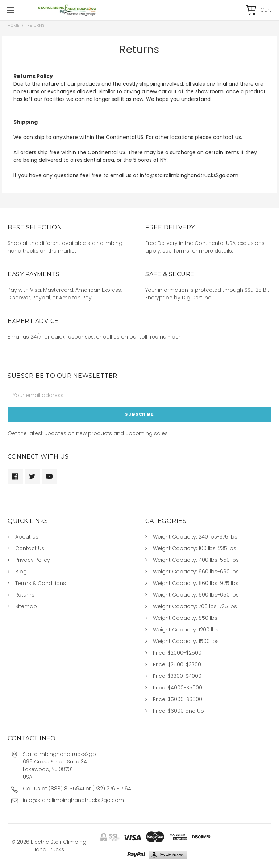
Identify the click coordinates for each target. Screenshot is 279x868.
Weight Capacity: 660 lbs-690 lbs (196, 572)
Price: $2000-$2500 (177, 653)
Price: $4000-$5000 (178, 688)
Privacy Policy (33, 560)
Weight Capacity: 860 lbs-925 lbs (196, 583)
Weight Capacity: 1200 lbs (186, 630)
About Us (27, 537)
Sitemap (26, 606)
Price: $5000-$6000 (178, 699)
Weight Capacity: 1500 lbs (186, 641)
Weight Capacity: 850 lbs (185, 618)
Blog (21, 572)
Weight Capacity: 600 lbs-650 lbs (196, 595)
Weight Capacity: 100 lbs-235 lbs (195, 548)
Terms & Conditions (41, 583)
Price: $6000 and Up (178, 711)
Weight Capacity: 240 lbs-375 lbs (195, 537)
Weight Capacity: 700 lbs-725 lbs (195, 606)
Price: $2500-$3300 (177, 664)
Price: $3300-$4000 (177, 676)
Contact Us (30, 548)
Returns (25, 595)
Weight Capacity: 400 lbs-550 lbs (196, 560)
